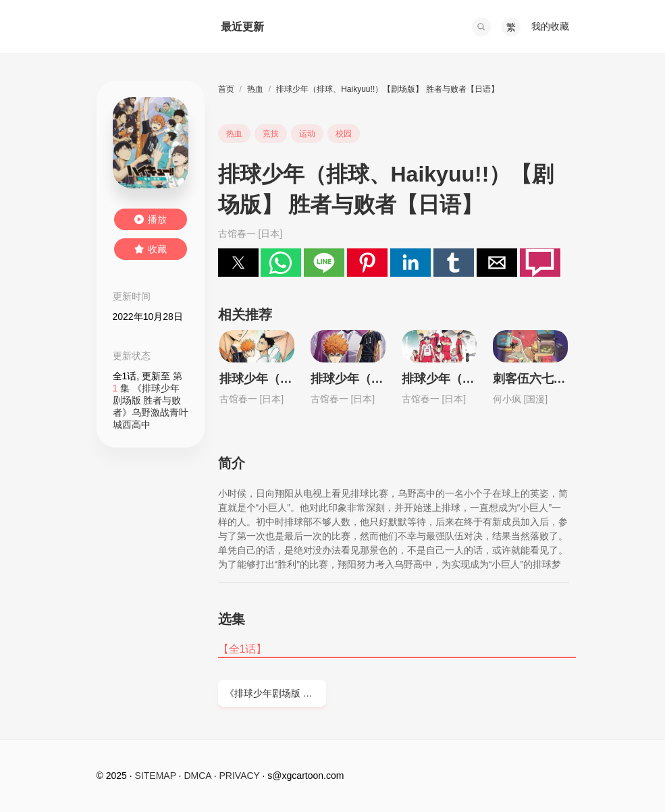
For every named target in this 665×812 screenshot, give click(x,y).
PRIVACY (240, 776)
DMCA (197, 776)
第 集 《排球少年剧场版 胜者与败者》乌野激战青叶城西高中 (151, 400)
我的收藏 (550, 26)
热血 (255, 89)
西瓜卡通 (145, 27)
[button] (481, 27)
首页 (226, 89)
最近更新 (242, 27)
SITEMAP (156, 776)
